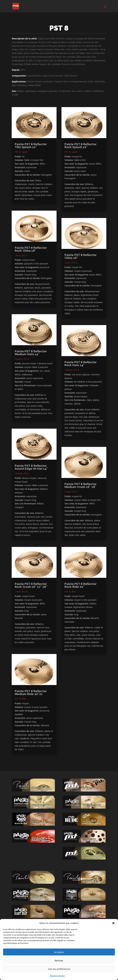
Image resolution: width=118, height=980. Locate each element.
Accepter (59, 952)
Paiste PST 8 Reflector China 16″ (81, 256)
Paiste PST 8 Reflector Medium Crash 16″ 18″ (81, 485)
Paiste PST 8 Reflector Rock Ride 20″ (81, 585)
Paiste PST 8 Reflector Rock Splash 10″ (81, 146)
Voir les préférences (59, 969)
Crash (18, 592)
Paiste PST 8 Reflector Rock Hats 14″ (81, 364)
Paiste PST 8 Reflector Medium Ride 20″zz (31, 692)
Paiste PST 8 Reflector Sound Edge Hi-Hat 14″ (31, 467)
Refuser (59, 960)
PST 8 (18, 152)
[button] (113, 923)
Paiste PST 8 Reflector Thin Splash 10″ (31, 146)
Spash (25, 152)
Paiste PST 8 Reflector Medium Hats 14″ (31, 353)
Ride (24, 699)
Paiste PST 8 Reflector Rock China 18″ (31, 249)
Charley (18, 359)
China (18, 255)
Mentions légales (57, 976)
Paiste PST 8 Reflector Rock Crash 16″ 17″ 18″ (31, 585)
